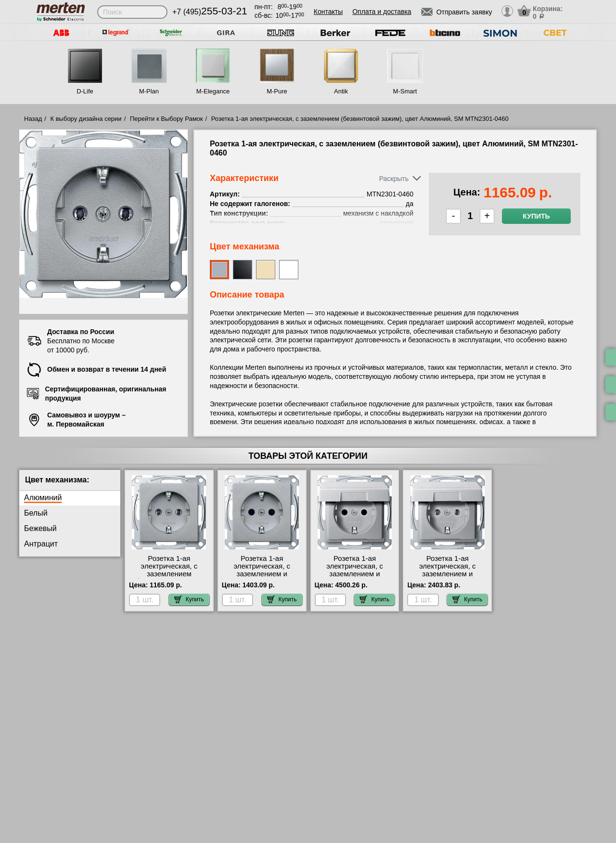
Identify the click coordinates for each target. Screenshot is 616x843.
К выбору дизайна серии (86, 119)
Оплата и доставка (382, 12)
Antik (341, 91)
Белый (36, 513)
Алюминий (43, 498)
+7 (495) (210, 12)
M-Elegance (213, 91)
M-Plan (149, 91)
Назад (33, 119)
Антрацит (41, 544)
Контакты (328, 12)
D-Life (85, 91)
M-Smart (405, 91)
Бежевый (40, 528)
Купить (536, 216)
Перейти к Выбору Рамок (167, 119)
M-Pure (277, 91)
